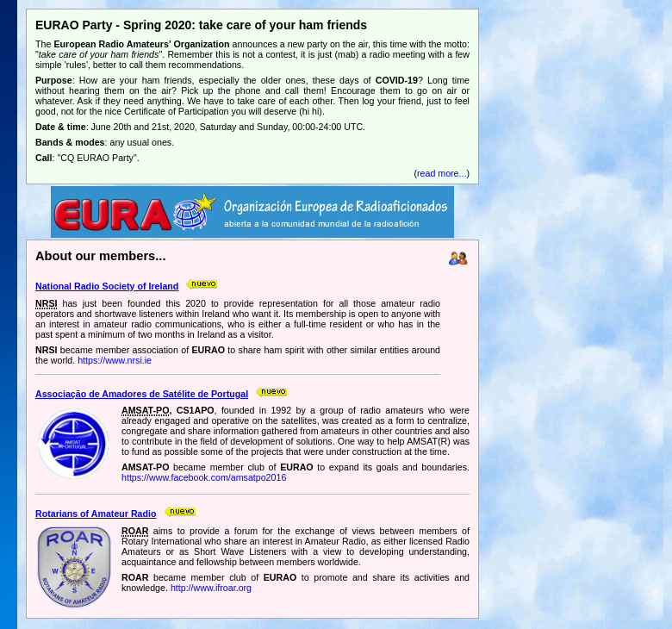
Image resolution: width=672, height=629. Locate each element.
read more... (442, 173)
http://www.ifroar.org (211, 588)
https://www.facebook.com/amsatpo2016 (204, 477)
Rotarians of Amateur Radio (96, 514)
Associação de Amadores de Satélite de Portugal (142, 394)
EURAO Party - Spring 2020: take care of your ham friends (201, 25)
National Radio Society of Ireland (107, 286)
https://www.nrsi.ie (115, 360)
